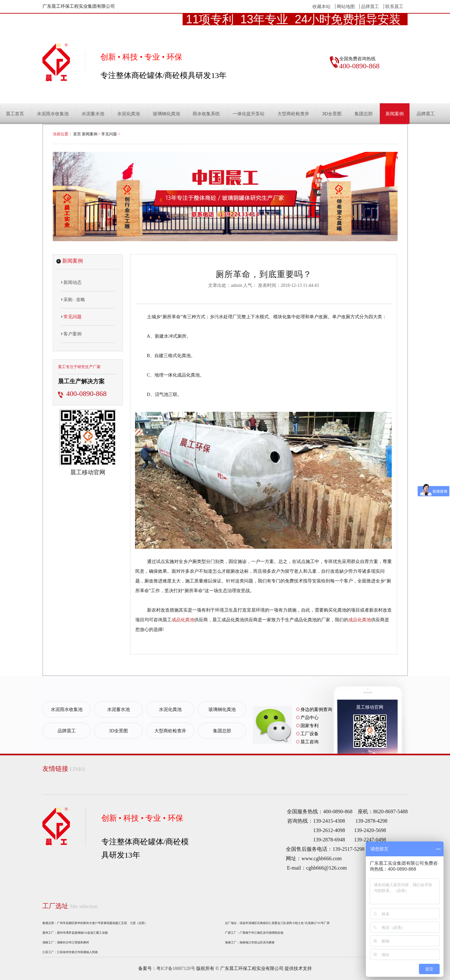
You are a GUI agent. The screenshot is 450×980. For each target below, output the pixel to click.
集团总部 (364, 114)
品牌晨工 (370, 6)
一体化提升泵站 (249, 114)
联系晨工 (394, 6)
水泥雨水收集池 (53, 114)
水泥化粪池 (129, 114)
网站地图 (346, 6)
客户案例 (71, 334)
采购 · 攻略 (73, 299)
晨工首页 (15, 114)
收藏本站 (321, 6)
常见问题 (109, 134)
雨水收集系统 (206, 114)
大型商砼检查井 (293, 114)
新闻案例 (395, 114)
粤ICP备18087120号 (176, 969)
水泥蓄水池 (93, 114)
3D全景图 (332, 114)
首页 (77, 134)
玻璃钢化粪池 (166, 114)
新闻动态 (71, 282)
